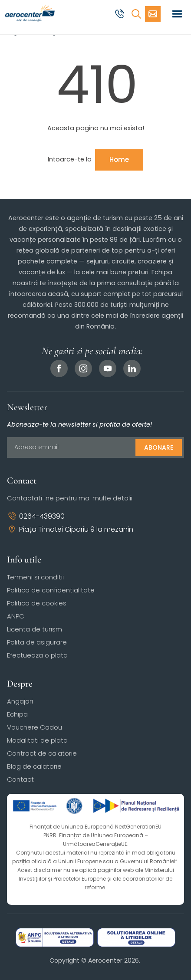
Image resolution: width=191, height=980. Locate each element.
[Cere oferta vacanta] (153, 14)
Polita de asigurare (37, 642)
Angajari (20, 701)
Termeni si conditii (35, 577)
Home (119, 159)
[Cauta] (136, 14)
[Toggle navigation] (177, 14)
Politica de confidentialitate (51, 590)
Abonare (159, 447)
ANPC (16, 616)
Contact (20, 779)
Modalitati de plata (37, 740)
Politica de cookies (37, 603)
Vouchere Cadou (35, 727)
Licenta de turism (35, 629)
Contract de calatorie (42, 753)
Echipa (17, 714)
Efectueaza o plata (37, 655)
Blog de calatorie (34, 766)
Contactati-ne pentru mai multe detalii (70, 498)
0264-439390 (36, 516)
